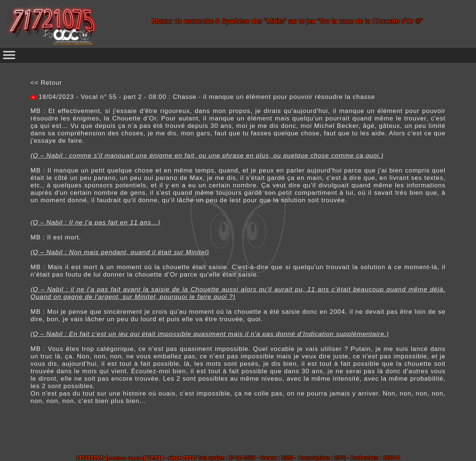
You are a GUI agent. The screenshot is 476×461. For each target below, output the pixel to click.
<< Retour (46, 83)
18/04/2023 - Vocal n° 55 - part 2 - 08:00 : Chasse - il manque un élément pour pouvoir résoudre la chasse (206, 97)
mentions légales (126, 458)
